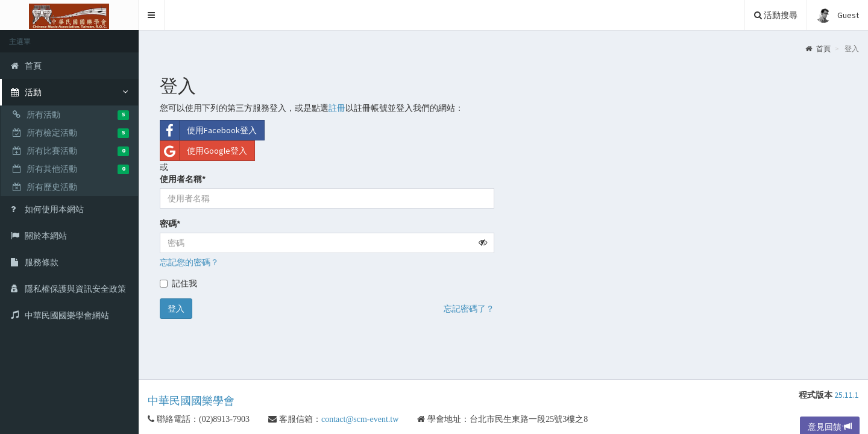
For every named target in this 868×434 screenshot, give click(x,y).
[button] (152, 15)
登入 (176, 309)
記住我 (178, 283)
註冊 (337, 108)
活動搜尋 (776, 15)
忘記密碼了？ (469, 309)
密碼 (170, 224)
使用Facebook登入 (209, 130)
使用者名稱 (183, 179)
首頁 (818, 49)
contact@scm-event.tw (368, 419)
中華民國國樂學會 (191, 401)
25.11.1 (847, 395)
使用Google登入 (204, 151)
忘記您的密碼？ (189, 262)
